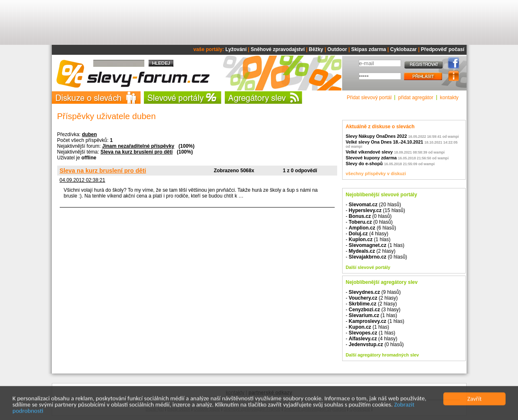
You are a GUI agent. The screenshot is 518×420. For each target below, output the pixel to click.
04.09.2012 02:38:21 (83, 180)
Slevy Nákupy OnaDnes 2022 (377, 136)
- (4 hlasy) (367, 234)
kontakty (449, 98)
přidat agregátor (416, 98)
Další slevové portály (368, 267)
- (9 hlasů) (373, 292)
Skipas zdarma (369, 49)
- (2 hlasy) (371, 251)
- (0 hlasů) (369, 216)
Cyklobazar (404, 49)
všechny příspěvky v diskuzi (376, 173)
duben (90, 134)
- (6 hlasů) (371, 228)
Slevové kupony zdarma (371, 158)
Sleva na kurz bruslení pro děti (136, 152)
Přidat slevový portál (369, 98)
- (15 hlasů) (376, 210)
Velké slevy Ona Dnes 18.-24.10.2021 (385, 142)
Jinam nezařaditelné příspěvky (138, 146)
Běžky (316, 49)
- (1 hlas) (368, 239)
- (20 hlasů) (373, 205)
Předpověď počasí (443, 49)
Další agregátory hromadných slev (382, 355)
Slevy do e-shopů (364, 164)
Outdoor (337, 49)
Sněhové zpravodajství (278, 49)
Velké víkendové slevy (369, 152)
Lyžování (236, 49)
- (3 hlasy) (373, 310)
